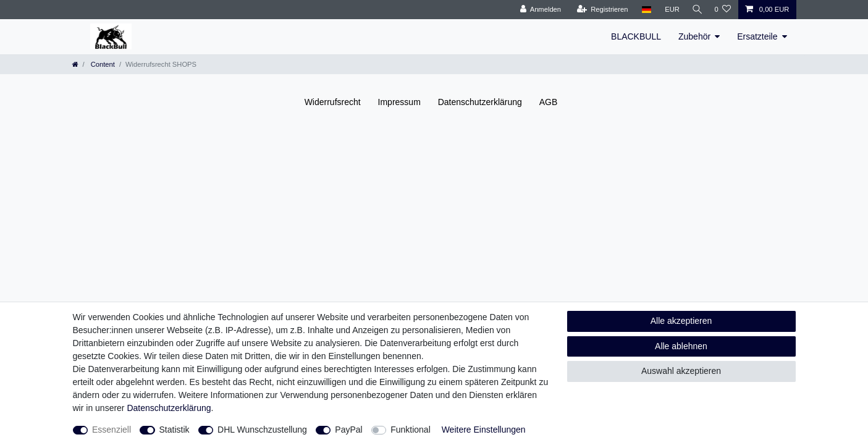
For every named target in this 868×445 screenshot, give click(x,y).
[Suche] (695, 10)
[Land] (643, 10)
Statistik (175, 430)
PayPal (348, 430)
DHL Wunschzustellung (262, 430)
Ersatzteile (757, 36)
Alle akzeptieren (681, 321)
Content (102, 64)
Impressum (399, 102)
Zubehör (694, 36)
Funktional (411, 430)
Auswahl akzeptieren (681, 371)
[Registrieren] (599, 10)
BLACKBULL (636, 36)
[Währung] (668, 10)
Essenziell (112, 430)
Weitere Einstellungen (484, 430)
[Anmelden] (537, 10)
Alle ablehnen (681, 346)
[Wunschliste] (723, 10)
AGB (549, 102)
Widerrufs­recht (333, 102)
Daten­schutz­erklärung (480, 102)
